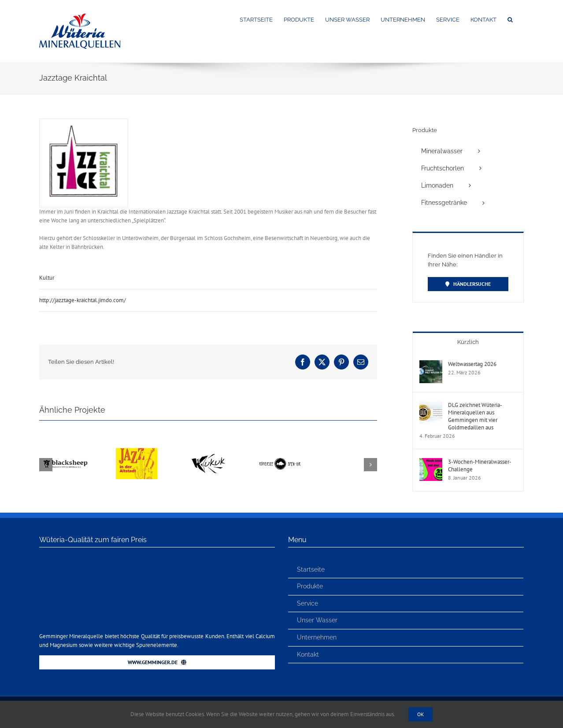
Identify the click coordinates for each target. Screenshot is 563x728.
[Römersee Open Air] (280, 442)
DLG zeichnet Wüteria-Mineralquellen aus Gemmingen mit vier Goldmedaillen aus (475, 416)
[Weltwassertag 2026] (431, 364)
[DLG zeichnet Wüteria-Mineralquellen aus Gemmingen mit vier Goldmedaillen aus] (431, 405)
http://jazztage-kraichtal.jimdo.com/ (83, 300)
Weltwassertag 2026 (472, 364)
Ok (420, 714)
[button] (510, 19)
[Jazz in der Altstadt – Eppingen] (137, 442)
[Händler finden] (468, 284)
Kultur (47, 278)
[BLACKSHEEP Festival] (65, 442)
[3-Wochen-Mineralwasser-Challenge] (431, 462)
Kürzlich (468, 342)
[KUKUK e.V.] (208, 442)
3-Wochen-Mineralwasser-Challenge (480, 466)
